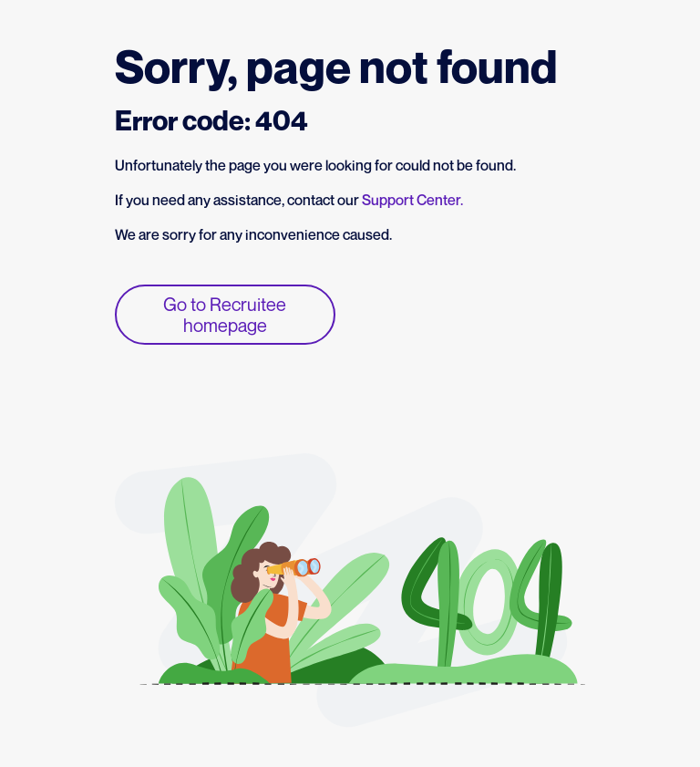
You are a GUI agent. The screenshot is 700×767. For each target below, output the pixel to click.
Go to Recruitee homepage (225, 315)
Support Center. (412, 200)
